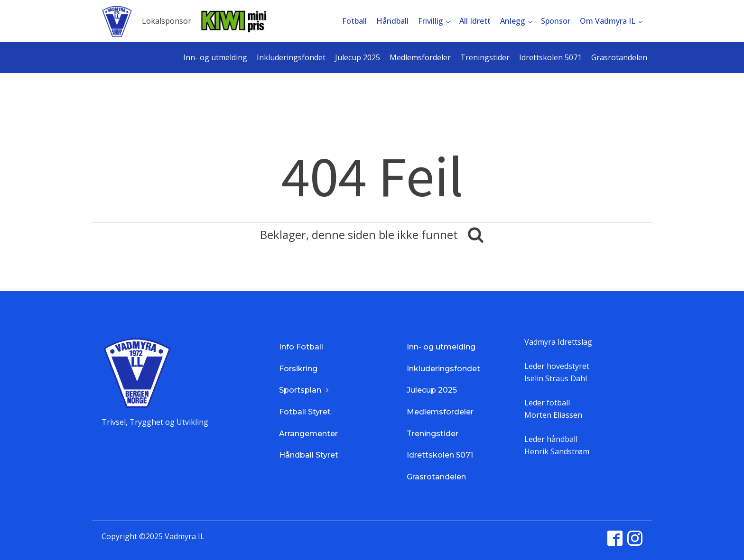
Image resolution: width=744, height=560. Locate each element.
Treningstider (485, 57)
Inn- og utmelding (215, 57)
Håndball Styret (309, 455)
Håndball (392, 21)
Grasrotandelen (619, 57)
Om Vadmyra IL (608, 21)
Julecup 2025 (358, 57)
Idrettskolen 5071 (550, 57)
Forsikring (298, 369)
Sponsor (556, 21)
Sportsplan (300, 390)
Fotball (354, 21)
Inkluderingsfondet (291, 57)
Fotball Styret (305, 412)
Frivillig (431, 21)
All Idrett (475, 21)
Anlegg (513, 21)
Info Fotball (301, 347)
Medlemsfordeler (420, 57)
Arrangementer (308, 434)
